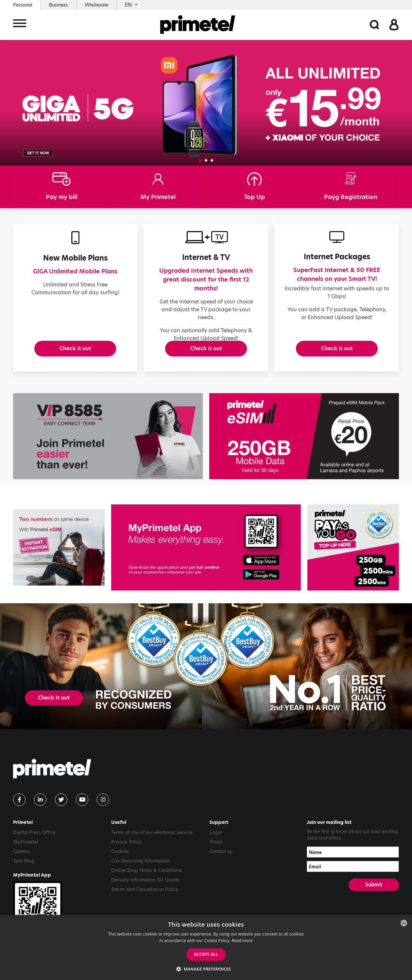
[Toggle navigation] (20, 25)
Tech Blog (24, 870)
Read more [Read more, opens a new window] (242, 941)
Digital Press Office (34, 842)
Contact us (221, 861)
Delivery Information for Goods (145, 889)
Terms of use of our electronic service (152, 842)
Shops (216, 851)
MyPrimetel (26, 851)
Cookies (120, 861)
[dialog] (206, 947)
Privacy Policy (127, 851)
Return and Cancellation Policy (145, 898)
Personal (23, 5)
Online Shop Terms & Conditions (146, 880)
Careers (21, 861)
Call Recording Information (141, 870)
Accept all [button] (206, 954)
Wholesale (96, 5)
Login (215, 842)
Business (59, 5)
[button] (200, 160)
